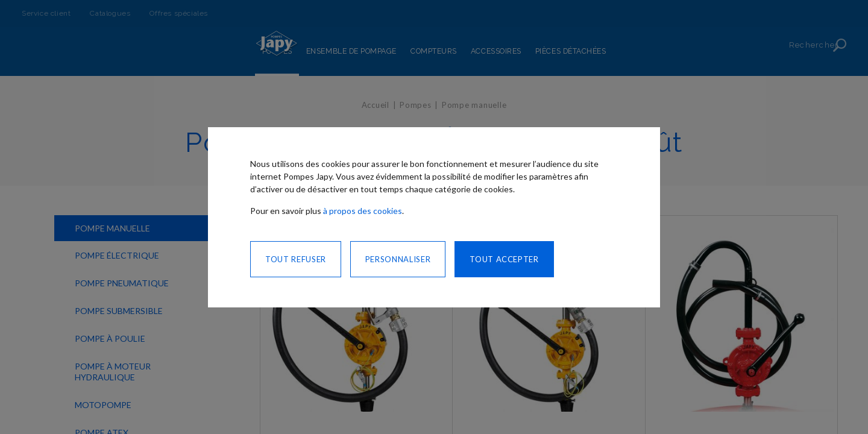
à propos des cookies (363, 211)
